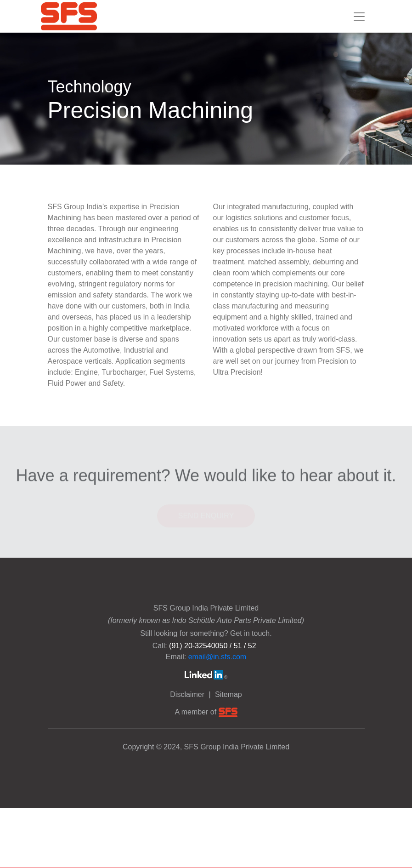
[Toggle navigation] (359, 17)
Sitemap (229, 694)
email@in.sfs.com (217, 657)
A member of (206, 712)
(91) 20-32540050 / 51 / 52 (212, 646)
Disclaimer (188, 694)
